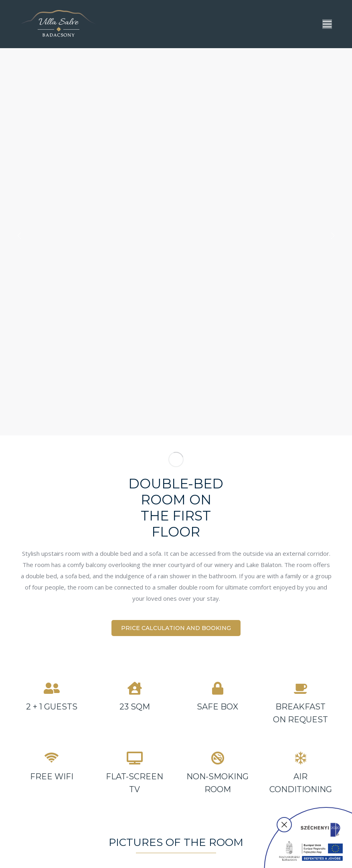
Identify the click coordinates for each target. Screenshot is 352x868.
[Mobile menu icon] (327, 24)
